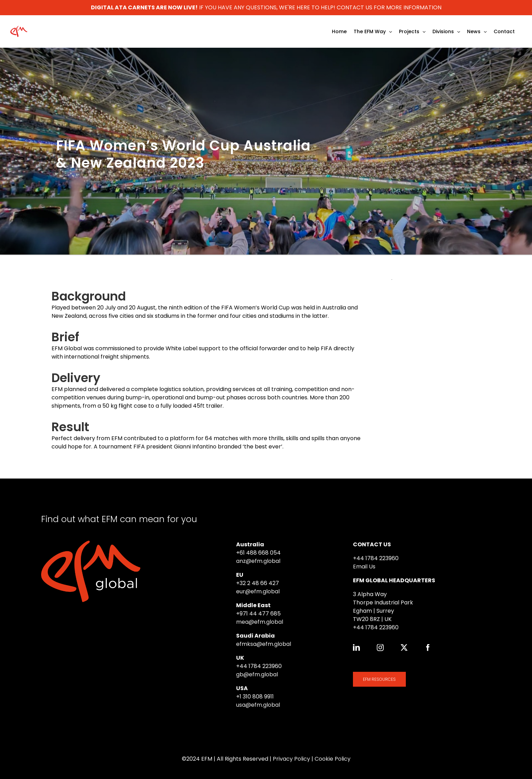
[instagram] (380, 648)
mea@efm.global (260, 622)
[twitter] (404, 648)
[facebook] (428, 648)
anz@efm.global (258, 561)
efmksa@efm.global (264, 644)
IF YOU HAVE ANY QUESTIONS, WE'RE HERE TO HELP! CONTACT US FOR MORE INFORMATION (266, 7)
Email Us (364, 567)
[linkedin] (356, 648)
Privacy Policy (291, 759)
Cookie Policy (333, 759)
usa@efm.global (258, 705)
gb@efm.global (257, 674)
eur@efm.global (258, 591)
